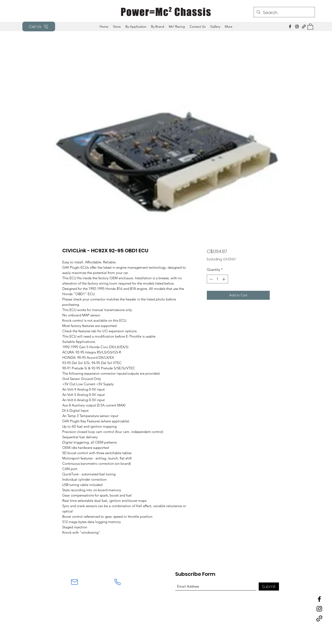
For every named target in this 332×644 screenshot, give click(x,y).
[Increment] (224, 279)
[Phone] (117, 582)
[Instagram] (297, 26)
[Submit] (269, 587)
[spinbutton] (217, 279)
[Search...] (284, 13)
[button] (136, 26)
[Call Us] (39, 26)
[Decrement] (211, 279)
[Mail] (74, 582)
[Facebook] (290, 26)
